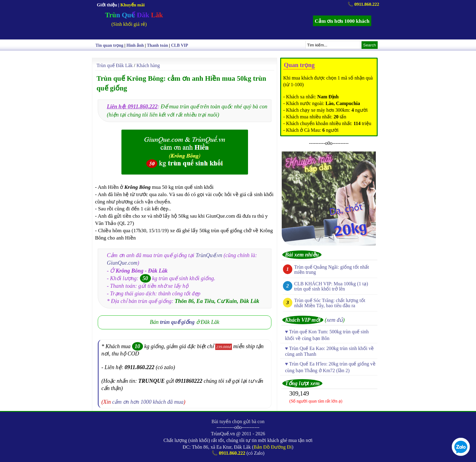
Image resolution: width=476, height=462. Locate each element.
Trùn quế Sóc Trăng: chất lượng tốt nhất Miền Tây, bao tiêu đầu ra (330, 303)
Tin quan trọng (110, 45)
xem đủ (335, 320)
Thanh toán (158, 45)
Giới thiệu (107, 5)
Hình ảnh (135, 45)
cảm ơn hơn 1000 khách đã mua (148, 402)
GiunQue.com (122, 263)
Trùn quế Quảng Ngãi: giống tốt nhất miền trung (331, 270)
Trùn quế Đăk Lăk (115, 65)
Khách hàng (148, 65)
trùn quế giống (177, 322)
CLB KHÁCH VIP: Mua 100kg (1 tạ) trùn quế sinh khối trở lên (331, 286)
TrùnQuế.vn (209, 255)
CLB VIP (179, 45)
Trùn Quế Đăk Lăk (134, 15)
